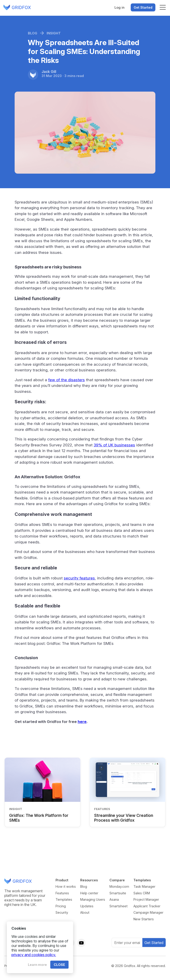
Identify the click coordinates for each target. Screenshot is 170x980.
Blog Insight (44, 33)
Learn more (37, 965)
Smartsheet (118, 906)
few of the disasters (66, 380)
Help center (89, 893)
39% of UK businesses (114, 445)
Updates (87, 906)
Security (62, 912)
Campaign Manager (148, 912)
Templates (64, 899)
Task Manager (144, 886)
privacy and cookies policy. (34, 955)
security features (79, 578)
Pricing (61, 906)
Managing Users (93, 899)
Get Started (143, 7)
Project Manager (146, 899)
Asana (114, 899)
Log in (120, 7)
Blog (84, 886)
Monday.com (119, 886)
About (85, 912)
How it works (66, 886)
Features (62, 893)
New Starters (144, 919)
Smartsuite (118, 893)
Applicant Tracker (147, 906)
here (82, 722)
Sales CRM (142, 893)
